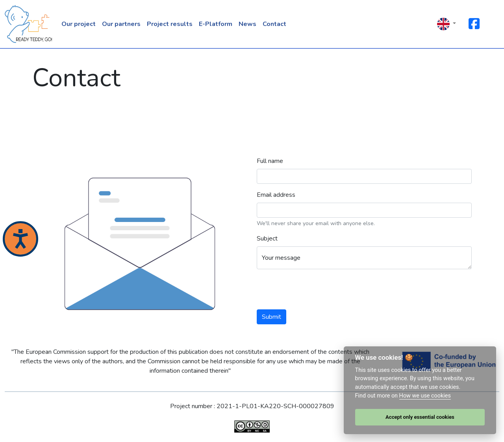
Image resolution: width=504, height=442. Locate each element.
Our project (79, 24)
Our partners (121, 24)
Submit (271, 317)
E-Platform (216, 24)
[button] (447, 24)
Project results (170, 24)
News (247, 24)
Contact (274, 24)
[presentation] (317, 291)
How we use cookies (425, 396)
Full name (270, 161)
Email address (276, 195)
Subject (267, 239)
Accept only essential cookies (420, 417)
